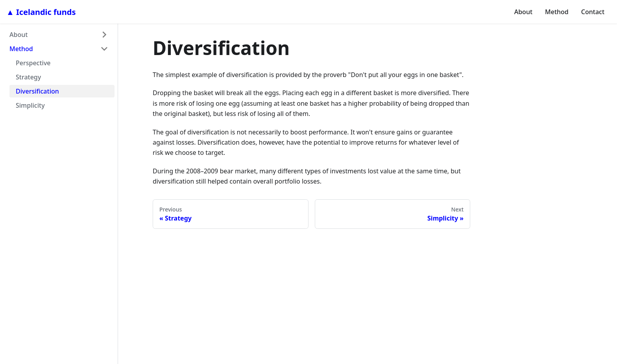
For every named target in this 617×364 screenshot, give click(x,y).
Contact (593, 12)
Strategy (28, 77)
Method (557, 12)
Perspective (33, 63)
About (523, 12)
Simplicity (30, 105)
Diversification (37, 91)
